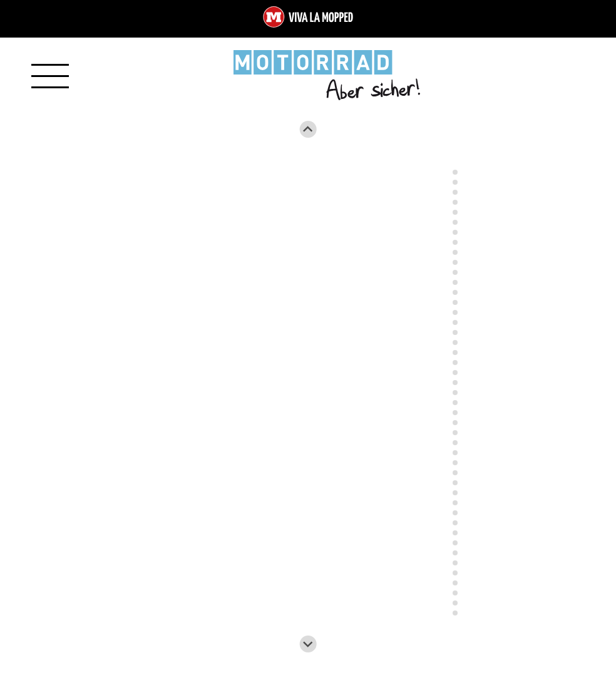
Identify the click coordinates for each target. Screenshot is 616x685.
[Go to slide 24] (455, 393)
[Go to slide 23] (455, 383)
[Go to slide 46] (455, 613)
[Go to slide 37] (455, 523)
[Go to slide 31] (455, 463)
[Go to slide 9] (455, 242)
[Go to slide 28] (455, 433)
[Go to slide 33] (455, 483)
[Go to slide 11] (455, 262)
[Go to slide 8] (455, 232)
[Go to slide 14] (455, 292)
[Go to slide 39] (455, 543)
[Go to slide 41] (455, 563)
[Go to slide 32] (455, 473)
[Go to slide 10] (455, 252)
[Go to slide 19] (455, 343)
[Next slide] (308, 644)
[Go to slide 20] (455, 353)
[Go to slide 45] (455, 603)
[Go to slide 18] (455, 332)
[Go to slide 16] (455, 312)
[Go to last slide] (308, 129)
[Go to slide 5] (455, 202)
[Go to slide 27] (455, 423)
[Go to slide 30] (455, 453)
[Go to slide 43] (455, 583)
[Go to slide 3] (455, 182)
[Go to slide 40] (455, 553)
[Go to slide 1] (455, 162)
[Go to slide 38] (455, 533)
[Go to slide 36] (455, 513)
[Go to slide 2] (455, 172)
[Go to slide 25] (455, 403)
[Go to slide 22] (455, 373)
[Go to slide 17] (455, 322)
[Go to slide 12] (455, 272)
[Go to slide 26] (455, 413)
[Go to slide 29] (455, 443)
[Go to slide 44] (455, 593)
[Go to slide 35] (455, 503)
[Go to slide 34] (455, 493)
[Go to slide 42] (455, 573)
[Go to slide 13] (455, 282)
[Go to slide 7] (455, 222)
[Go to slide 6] (455, 212)
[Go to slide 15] (455, 302)
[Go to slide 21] (455, 363)
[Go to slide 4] (455, 192)
